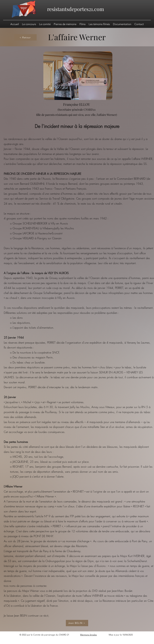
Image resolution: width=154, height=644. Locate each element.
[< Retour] (25, 37)
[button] (122, 24)
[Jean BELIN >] (77, 623)
